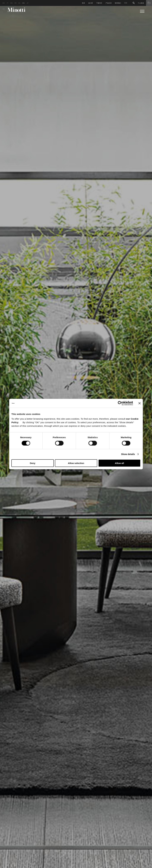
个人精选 (145, 3)
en (4, 3)
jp (28, 3)
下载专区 (99, 3)
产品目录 (109, 3)
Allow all (119, 463)
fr (16, 3)
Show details (128, 454)
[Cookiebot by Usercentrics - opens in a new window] (120, 403)
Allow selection (76, 463)
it (8, 3)
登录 (83, 3)
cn (23, 3)
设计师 (91, 3)
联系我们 (118, 3)
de (11, 3)
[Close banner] (140, 403)
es (19, 3)
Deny (33, 463)
